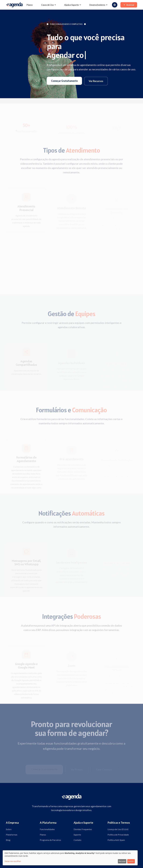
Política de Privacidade (118, 835)
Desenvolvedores (97, 5)
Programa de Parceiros (50, 840)
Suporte (77, 835)
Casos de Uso (48, 5)
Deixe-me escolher (13, 861)
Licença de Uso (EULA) (118, 829)
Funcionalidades (47, 829)
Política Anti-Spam (116, 840)
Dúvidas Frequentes (83, 829)
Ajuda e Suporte (71, 5)
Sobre (9, 829)
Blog (8, 840)
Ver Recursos (96, 81)
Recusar (122, 861)
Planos (30, 5)
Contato (77, 840)
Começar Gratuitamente (64, 81)
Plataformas (12, 835)
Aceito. (131, 861)
